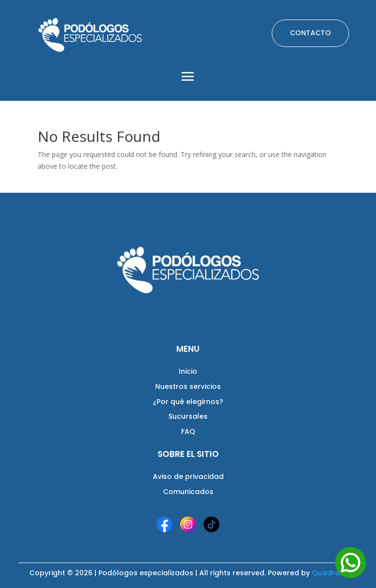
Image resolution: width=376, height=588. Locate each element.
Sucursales (188, 416)
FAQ (188, 431)
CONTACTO (310, 33)
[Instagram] (188, 524)
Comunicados (188, 492)
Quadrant (329, 573)
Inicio (188, 371)
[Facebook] (164, 524)
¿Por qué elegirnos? (188, 402)
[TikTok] (211, 524)
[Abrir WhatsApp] (351, 563)
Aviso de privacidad (188, 476)
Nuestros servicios (188, 386)
